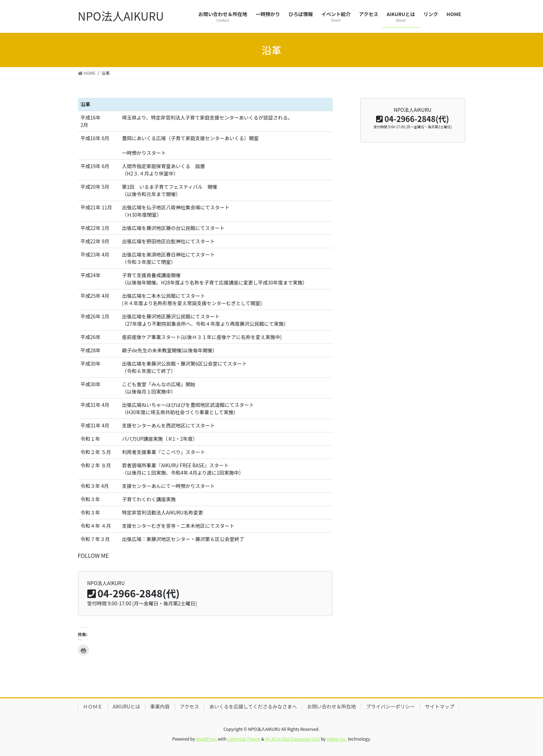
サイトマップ (440, 706)
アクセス (189, 706)
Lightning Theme (244, 739)
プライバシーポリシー (390, 706)
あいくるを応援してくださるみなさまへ (253, 706)
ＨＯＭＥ (93, 706)
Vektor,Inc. (337, 739)
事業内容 (160, 706)
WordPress (206, 739)
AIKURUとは (126, 706)
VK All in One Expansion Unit (292, 739)
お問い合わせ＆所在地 (331, 706)
